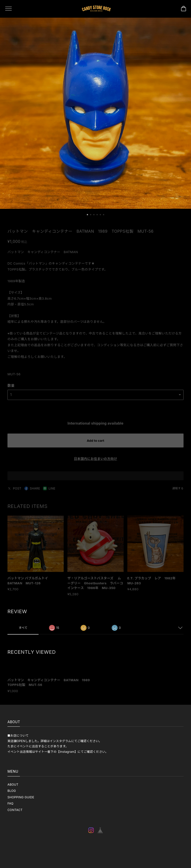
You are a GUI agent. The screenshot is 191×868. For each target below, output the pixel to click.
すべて (23, 631)
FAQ (10, 803)
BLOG (12, 791)
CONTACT (15, 810)
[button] (87, 218)
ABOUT (13, 785)
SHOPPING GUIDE (21, 797)
